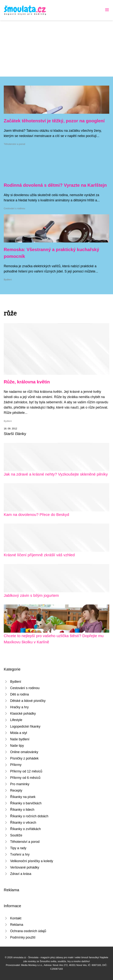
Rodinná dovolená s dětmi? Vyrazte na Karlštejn (55, 185)
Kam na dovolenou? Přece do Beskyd (36, 514)
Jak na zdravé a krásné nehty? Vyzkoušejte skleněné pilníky (56, 474)
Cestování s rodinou (14, 208)
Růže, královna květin (27, 382)
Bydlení (8, 280)
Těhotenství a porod (14, 144)
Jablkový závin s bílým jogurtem (31, 595)
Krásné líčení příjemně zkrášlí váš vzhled (39, 555)
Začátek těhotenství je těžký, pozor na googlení (54, 121)
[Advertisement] (56, 48)
